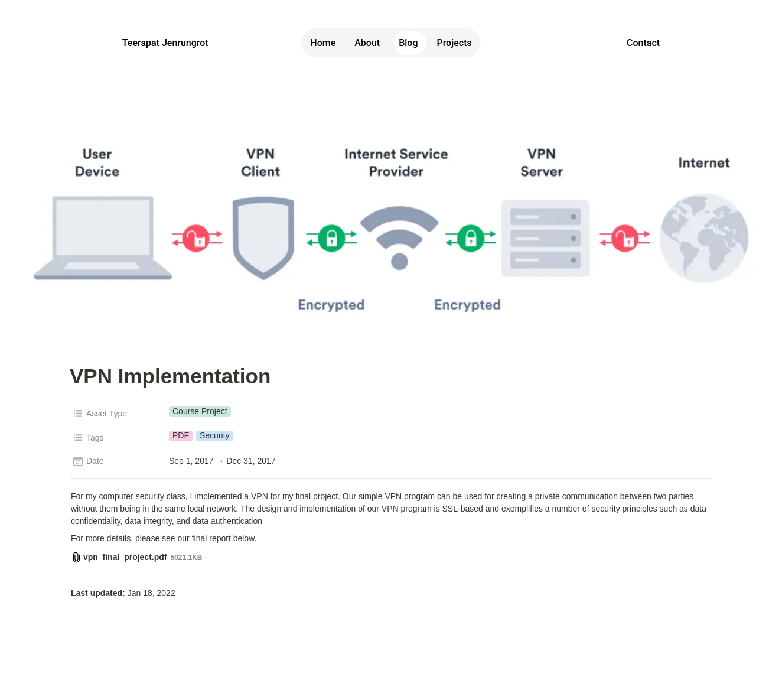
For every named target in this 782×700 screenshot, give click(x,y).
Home (323, 43)
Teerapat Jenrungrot (165, 43)
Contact (643, 43)
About (367, 43)
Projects (454, 43)
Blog (408, 43)
